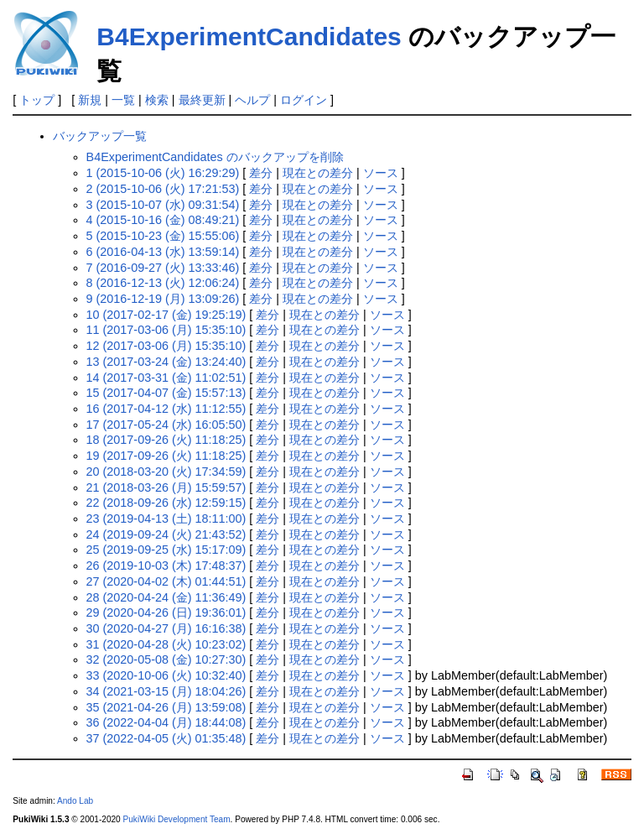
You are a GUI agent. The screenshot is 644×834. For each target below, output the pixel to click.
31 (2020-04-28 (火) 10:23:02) (166, 644)
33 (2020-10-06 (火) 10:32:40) (166, 675)
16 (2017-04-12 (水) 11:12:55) (166, 409)
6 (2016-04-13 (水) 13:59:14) (163, 252)
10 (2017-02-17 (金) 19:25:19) (166, 315)
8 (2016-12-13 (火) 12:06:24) (163, 283)
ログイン (304, 100)
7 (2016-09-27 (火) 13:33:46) (163, 268)
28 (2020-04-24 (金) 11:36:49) (166, 597)
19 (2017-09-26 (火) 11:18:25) (166, 456)
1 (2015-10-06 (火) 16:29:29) (163, 173)
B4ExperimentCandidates (249, 36)
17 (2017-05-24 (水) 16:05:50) (166, 425)
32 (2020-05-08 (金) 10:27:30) (166, 659)
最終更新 (202, 100)
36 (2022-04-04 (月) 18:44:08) (166, 722)
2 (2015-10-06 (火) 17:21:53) (163, 189)
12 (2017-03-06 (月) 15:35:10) (166, 346)
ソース (381, 173)
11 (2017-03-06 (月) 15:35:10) (166, 330)
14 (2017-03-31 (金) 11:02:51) (166, 378)
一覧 (123, 100)
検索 (157, 100)
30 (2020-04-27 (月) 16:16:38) (166, 628)
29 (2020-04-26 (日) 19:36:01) (166, 612)
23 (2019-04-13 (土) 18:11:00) (166, 519)
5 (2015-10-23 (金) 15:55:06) (163, 236)
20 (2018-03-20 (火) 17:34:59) (166, 472)
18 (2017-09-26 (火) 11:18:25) (166, 440)
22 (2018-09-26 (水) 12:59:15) (166, 503)
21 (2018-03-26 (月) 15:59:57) (166, 487)
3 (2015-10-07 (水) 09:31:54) (163, 205)
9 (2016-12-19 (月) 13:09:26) (163, 299)
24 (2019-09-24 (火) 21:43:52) (166, 534)
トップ (37, 100)
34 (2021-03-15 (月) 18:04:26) (166, 691)
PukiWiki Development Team (177, 819)
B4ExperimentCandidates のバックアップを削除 (215, 157)
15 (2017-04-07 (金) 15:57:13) (166, 393)
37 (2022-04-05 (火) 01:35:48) (166, 738)
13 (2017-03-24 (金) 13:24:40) (166, 362)
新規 (90, 100)
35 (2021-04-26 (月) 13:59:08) (166, 707)
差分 (261, 173)
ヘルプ (252, 100)
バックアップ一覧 (100, 136)
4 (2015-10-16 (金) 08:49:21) (163, 220)
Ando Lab (75, 801)
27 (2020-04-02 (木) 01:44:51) (166, 581)
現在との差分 (318, 173)
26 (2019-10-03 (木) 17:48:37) (166, 566)
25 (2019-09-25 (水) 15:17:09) (166, 550)
